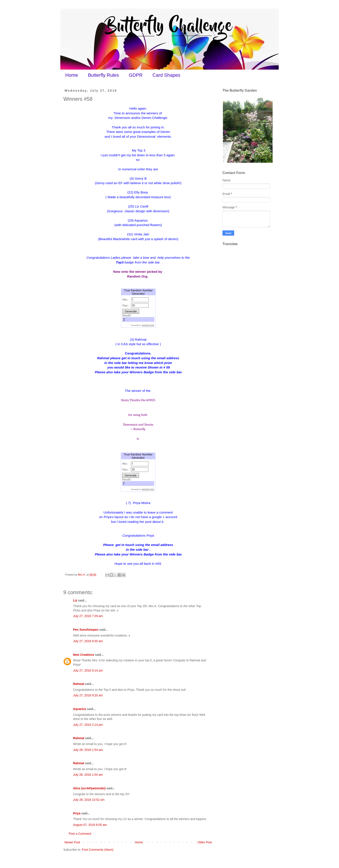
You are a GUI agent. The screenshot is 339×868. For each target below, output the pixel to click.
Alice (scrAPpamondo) (89, 788)
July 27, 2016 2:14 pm (88, 725)
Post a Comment (80, 834)
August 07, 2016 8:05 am (90, 825)
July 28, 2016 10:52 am (89, 800)
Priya (77, 813)
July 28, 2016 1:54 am (88, 750)
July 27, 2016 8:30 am (88, 641)
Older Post (205, 842)
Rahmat (79, 684)
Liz (75, 600)
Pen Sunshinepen (86, 630)
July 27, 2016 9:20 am (88, 695)
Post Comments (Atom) (98, 850)
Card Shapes (166, 75)
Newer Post (72, 842)
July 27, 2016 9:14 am (88, 670)
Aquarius (80, 709)
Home (72, 75)
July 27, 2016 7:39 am (88, 616)
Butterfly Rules (103, 75)
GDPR (136, 75)
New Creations (84, 655)
